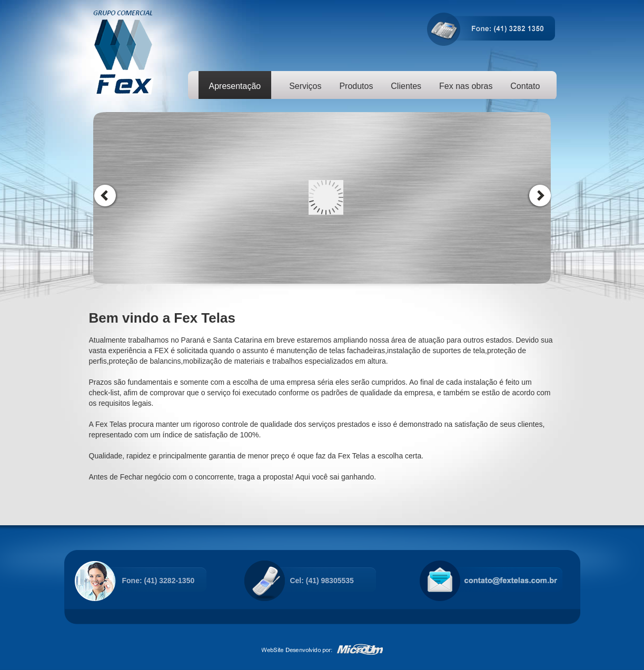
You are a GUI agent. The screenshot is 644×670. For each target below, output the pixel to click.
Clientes (406, 86)
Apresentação (235, 86)
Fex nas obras (466, 86)
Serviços (305, 86)
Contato (525, 86)
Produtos (356, 86)
